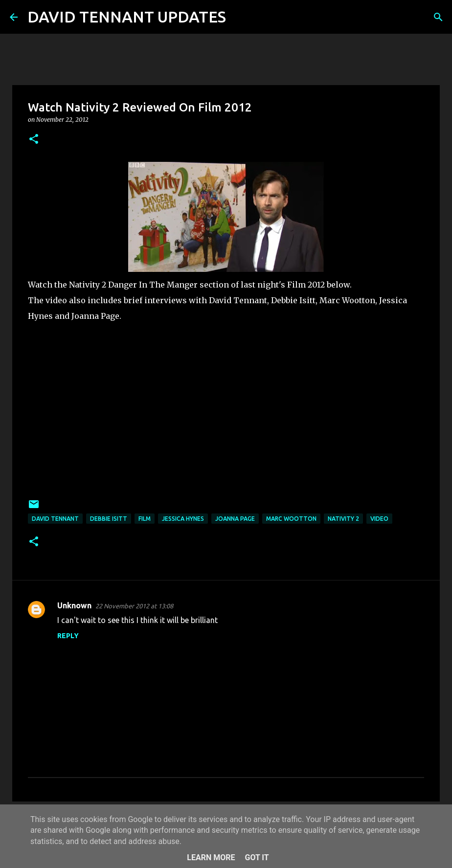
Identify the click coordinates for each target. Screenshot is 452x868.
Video (379, 519)
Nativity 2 (343, 519)
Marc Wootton (291, 519)
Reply (68, 636)
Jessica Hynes (183, 519)
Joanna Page (235, 519)
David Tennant (55, 519)
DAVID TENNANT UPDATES (127, 17)
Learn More (211, 857)
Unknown (74, 605)
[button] (34, 140)
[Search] (240, 17)
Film (145, 519)
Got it (257, 857)
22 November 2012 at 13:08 (134, 606)
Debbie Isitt (109, 519)
